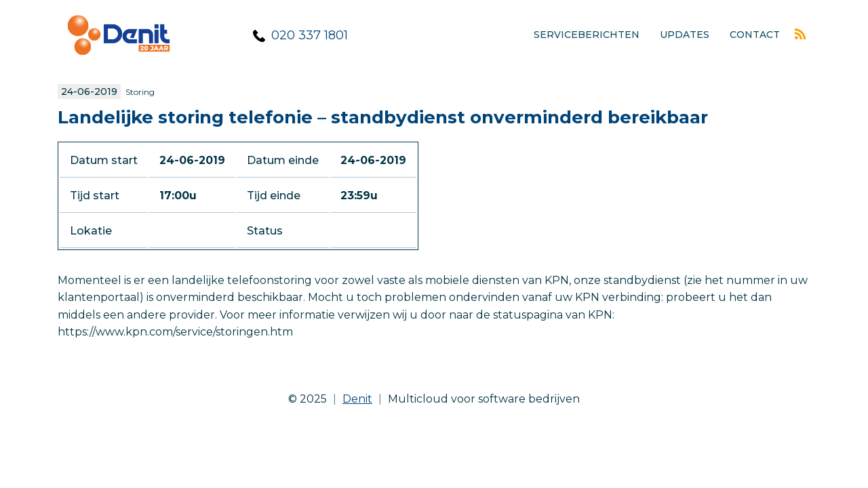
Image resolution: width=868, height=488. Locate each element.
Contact (755, 35)
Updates (685, 35)
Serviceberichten (587, 35)
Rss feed (800, 34)
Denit (357, 399)
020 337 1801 (310, 35)
